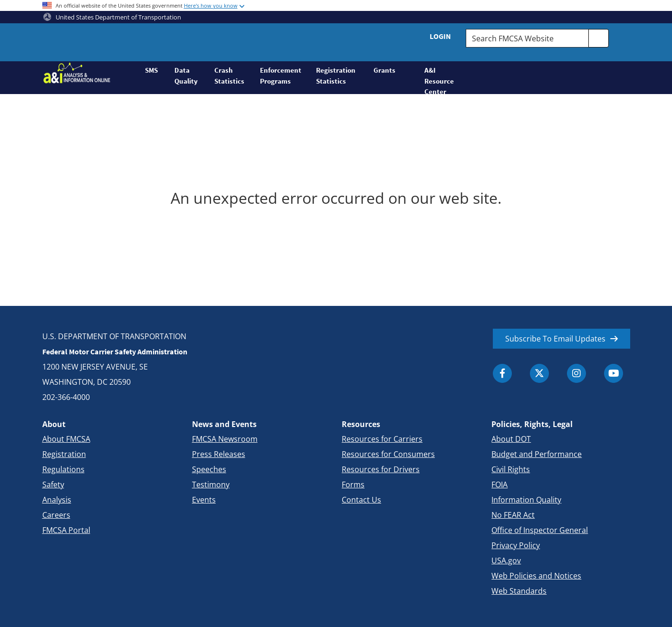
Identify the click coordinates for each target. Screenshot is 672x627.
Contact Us (361, 500)
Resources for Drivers (381, 469)
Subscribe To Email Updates (555, 339)
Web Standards (519, 591)
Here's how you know (211, 5)
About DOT (511, 439)
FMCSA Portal (66, 530)
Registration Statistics (336, 76)
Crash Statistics (229, 76)
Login (440, 36)
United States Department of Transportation (112, 17)
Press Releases (219, 454)
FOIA (499, 484)
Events (204, 500)
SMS (151, 70)
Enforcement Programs (281, 76)
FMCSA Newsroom (225, 439)
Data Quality (186, 76)
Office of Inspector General (540, 530)
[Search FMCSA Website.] (527, 38)
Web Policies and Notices (536, 576)
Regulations (63, 469)
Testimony (211, 484)
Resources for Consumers (388, 454)
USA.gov (506, 560)
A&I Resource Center (439, 80)
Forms (353, 484)
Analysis (57, 500)
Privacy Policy (516, 545)
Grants (384, 70)
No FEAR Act (513, 515)
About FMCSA (66, 439)
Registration (64, 454)
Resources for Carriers (382, 439)
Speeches (209, 469)
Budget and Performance (537, 454)
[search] (599, 38)
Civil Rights (511, 469)
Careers (56, 515)
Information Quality (526, 500)
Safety (53, 484)
